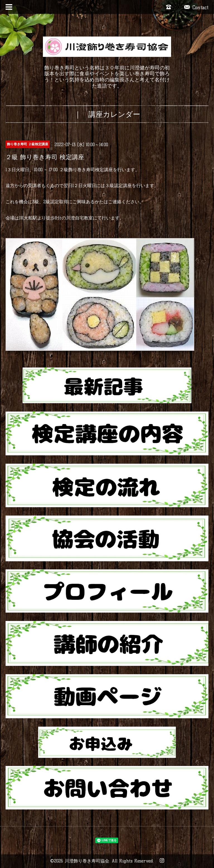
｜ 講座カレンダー (107, 114)
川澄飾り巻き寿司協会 (87, 861)
